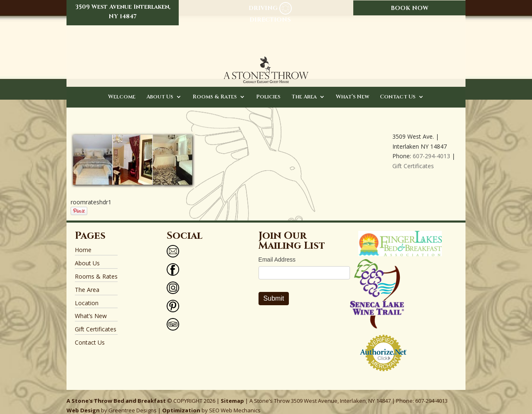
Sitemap (232, 393)
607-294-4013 (431, 148)
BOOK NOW (410, 8)
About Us (160, 89)
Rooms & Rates (215, 89)
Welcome (122, 89)
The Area (304, 89)
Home (83, 242)
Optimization (181, 403)
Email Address (277, 252)
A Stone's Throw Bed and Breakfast (116, 393)
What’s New (352, 89)
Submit (274, 291)
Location (87, 295)
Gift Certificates (413, 158)
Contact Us (398, 89)
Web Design (83, 403)
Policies (268, 89)
